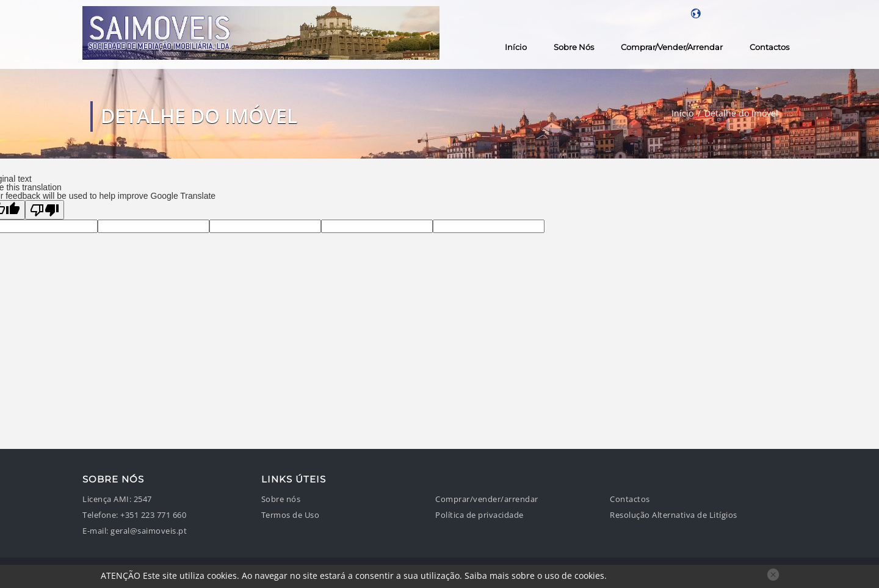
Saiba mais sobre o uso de (534, 575)
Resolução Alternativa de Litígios (674, 515)
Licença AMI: (107, 499)
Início (516, 47)
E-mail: (96, 531)
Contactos (769, 47)
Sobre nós (574, 47)
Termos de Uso (291, 515)
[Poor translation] (45, 210)
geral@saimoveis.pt (149, 531)
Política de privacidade (479, 515)
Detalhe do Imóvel (741, 113)
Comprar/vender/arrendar (672, 47)
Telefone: (100, 515)
